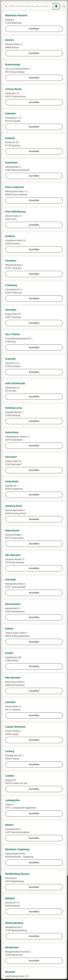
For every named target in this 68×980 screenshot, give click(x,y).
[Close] (64, 6)
